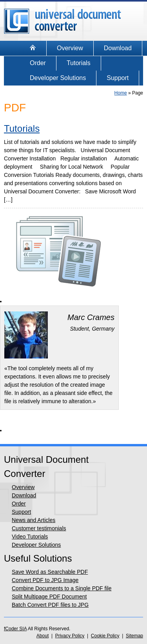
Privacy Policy (70, 636)
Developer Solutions (58, 78)
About (43, 636)
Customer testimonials (39, 528)
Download (118, 48)
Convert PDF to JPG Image (45, 580)
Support (118, 78)
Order (38, 63)
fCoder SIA (15, 629)
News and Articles (34, 520)
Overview (70, 48)
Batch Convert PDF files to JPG (50, 605)
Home (121, 93)
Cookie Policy (105, 636)
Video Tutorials (30, 537)
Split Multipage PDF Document (49, 597)
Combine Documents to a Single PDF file (62, 588)
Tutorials (79, 63)
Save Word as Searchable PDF (50, 572)
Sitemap (134, 636)
